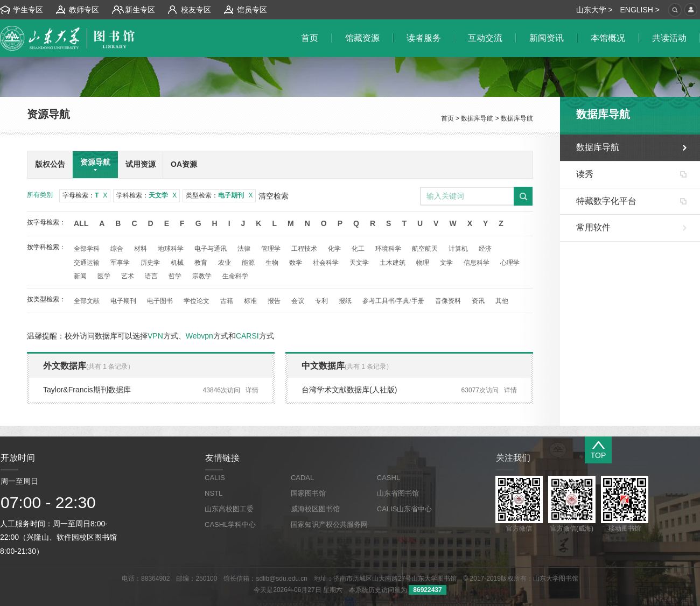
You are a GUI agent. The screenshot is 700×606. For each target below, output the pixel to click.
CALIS (215, 478)
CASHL (388, 478)
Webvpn (199, 336)
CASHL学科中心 (230, 524)
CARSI (247, 336)
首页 (447, 118)
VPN (155, 336)
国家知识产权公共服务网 (329, 524)
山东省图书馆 (398, 493)
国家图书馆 (308, 493)
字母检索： (85, 195)
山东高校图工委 (229, 509)
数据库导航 (477, 118)
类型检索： (219, 195)
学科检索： (146, 195)
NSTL (213, 493)
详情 (252, 390)
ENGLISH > (640, 10)
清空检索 (274, 196)
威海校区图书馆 (315, 509)
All (81, 223)
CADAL (302, 478)
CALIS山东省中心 (405, 509)
